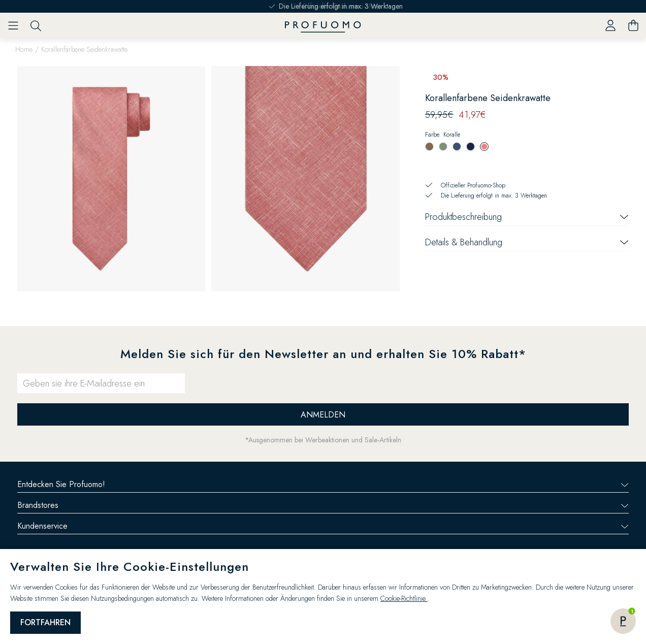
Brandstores (323, 505)
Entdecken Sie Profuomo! (323, 484)
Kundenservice (323, 526)
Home (24, 49)
